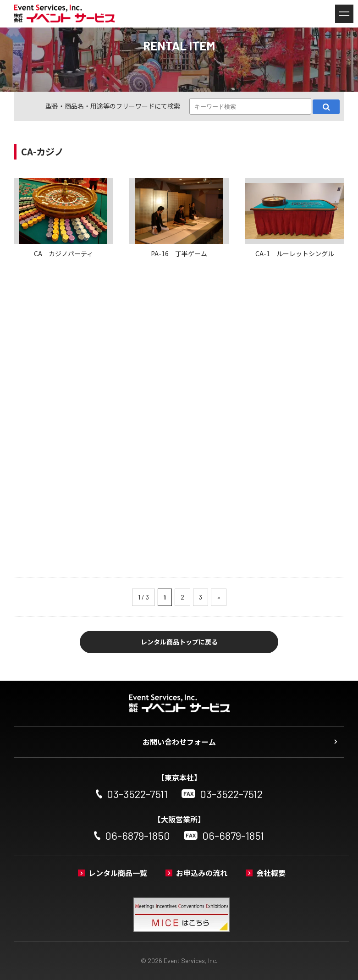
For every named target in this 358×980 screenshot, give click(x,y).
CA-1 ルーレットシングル (295, 253)
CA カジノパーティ (63, 253)
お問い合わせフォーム (179, 742)
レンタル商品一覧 (118, 873)
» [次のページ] (219, 597)
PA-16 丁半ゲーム (179, 253)
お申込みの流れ (202, 873)
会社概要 (271, 873)
